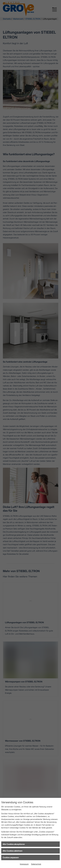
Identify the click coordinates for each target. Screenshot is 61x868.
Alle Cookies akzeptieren (14, 844)
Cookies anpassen (11, 857)
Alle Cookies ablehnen (12, 851)
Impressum (24, 864)
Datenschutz (36, 864)
